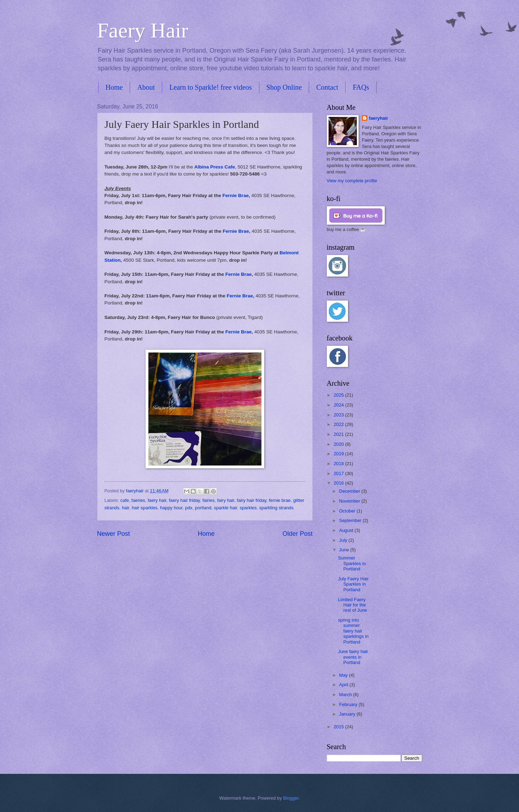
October (348, 511)
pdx (189, 508)
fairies (208, 500)
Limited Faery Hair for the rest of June (353, 605)
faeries (138, 500)
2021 (339, 434)
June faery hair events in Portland (353, 657)
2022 (339, 424)
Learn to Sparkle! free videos (210, 87)
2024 (339, 405)
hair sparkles (145, 508)
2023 (339, 415)
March (346, 695)
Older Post (297, 534)
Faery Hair (143, 30)
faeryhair (378, 118)
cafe (125, 500)
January (348, 714)
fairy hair (226, 500)
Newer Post (114, 534)
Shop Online (284, 87)
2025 (339, 395)
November (350, 501)
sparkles (248, 508)
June (345, 550)
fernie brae (280, 500)
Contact (327, 87)
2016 (339, 483)
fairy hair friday (251, 500)
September (351, 520)
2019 (339, 454)
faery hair (157, 500)
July (344, 540)
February (349, 704)
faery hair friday (184, 500)
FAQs (361, 87)
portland (203, 508)
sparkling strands (276, 508)
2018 (339, 464)
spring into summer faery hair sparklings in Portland (353, 631)
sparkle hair (225, 508)
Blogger (291, 798)
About (146, 87)
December (350, 491)
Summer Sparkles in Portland (352, 563)
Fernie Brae (236, 195)
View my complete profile (352, 181)
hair (126, 508)
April (344, 685)
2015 (339, 727)
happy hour (171, 508)
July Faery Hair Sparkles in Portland (353, 584)
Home (114, 87)
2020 (339, 444)
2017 (339, 473)
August (347, 530)
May (344, 675)
